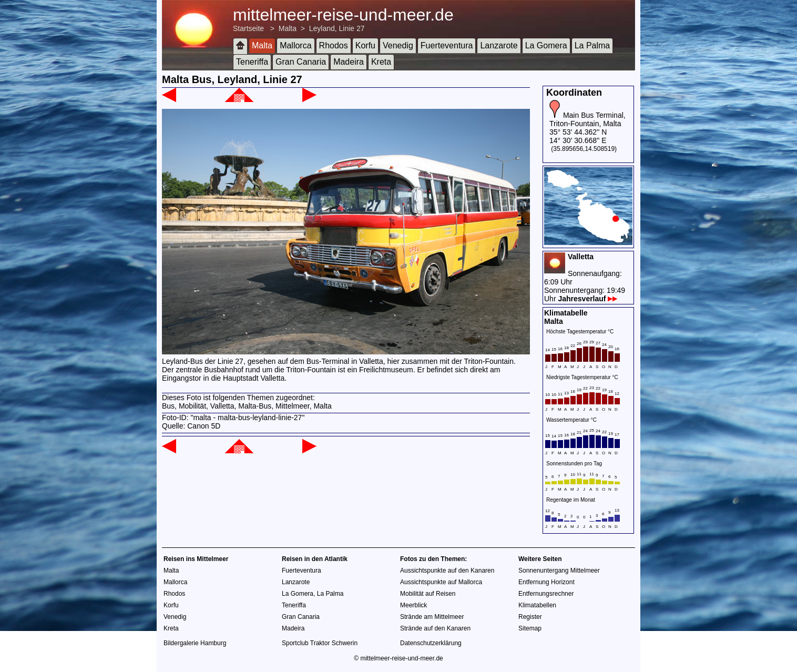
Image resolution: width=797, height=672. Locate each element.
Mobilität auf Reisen (428, 594)
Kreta (381, 62)
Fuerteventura (447, 45)
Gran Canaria (301, 62)
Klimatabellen (537, 605)
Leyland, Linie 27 (337, 28)
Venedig (398, 45)
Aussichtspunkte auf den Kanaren (447, 571)
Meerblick (413, 605)
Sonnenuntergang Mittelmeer (559, 571)
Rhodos (334, 45)
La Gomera (546, 45)
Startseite (248, 28)
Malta (288, 28)
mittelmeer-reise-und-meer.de (343, 15)
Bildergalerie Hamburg (195, 643)
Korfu (365, 45)
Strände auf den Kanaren (435, 628)
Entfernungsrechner (546, 594)
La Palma (592, 45)
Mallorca (295, 45)
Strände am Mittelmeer (432, 617)
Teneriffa (252, 62)
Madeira (349, 62)
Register (530, 617)
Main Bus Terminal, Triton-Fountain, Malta (587, 119)
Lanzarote (499, 45)
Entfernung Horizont (546, 582)
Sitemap (530, 628)
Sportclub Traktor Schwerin (320, 643)
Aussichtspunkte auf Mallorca (441, 582)
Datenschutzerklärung (431, 643)
